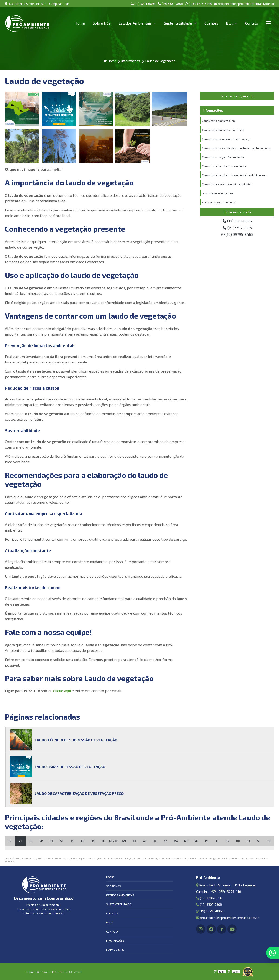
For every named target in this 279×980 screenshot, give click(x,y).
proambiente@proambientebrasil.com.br (244, 4)
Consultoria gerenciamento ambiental (227, 184)
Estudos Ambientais (136, 23)
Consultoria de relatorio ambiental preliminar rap (234, 175)
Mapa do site (115, 950)
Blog (230, 23)
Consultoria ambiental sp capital (223, 130)
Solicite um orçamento (237, 96)
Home (80, 23)
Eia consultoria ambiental (219, 202)
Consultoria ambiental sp (218, 121)
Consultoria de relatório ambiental (224, 166)
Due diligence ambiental (218, 193)
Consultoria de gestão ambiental (223, 157)
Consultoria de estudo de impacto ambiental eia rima (236, 148)
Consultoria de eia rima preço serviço (226, 139)
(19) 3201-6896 (143, 4)
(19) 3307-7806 (170, 4)
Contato (252, 23)
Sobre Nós (102, 23)
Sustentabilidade (179, 23)
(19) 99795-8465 (199, 4)
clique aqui (62, 691)
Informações (115, 940)
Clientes (211, 23)
